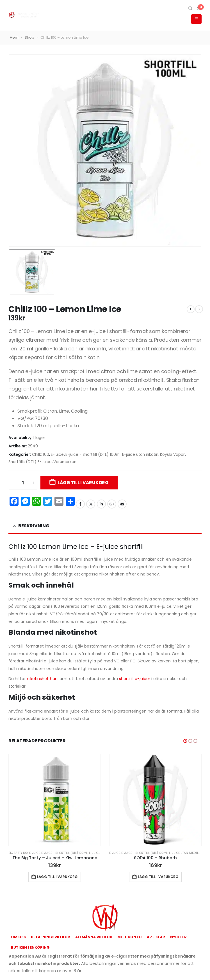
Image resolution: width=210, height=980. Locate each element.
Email (122, 504)
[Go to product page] (55, 800)
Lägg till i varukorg (83, 483)
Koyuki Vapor (172, 455)
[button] (190, 8)
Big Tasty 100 (18, 853)
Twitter (91, 504)
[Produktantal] (23, 483)
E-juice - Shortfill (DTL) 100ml (93, 455)
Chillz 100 (41, 455)
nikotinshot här (42, 679)
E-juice (57, 455)
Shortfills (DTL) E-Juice (30, 462)
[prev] (191, 309)
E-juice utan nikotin (140, 455)
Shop (29, 37)
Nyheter (178, 937)
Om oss (18, 937)
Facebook (80, 504)
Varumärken (65, 462)
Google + (112, 504)
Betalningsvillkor (51, 937)
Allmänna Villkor (94, 937)
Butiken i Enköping (30, 947)
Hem (14, 37)
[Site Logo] (24, 15)
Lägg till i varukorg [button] (57, 877)
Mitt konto (130, 937)
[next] (199, 309)
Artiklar (156, 937)
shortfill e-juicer (135, 679)
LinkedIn (101, 504)
